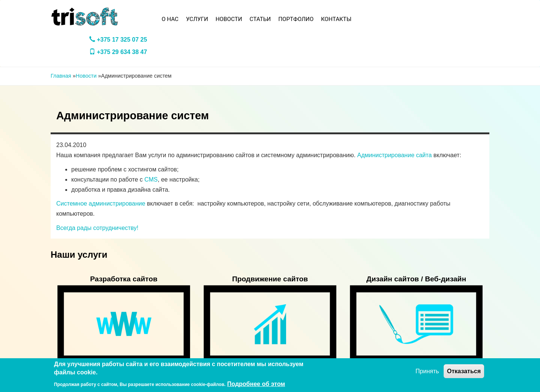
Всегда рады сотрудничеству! (97, 228)
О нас (170, 19)
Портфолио (296, 19)
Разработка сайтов (124, 279)
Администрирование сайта (394, 155)
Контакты (336, 19)
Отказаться (464, 371)
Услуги (197, 19)
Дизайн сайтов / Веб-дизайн (416, 279)
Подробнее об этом (256, 384)
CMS (151, 179)
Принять (427, 371)
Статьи (260, 19)
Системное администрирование (101, 204)
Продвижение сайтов (270, 279)
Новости (229, 19)
